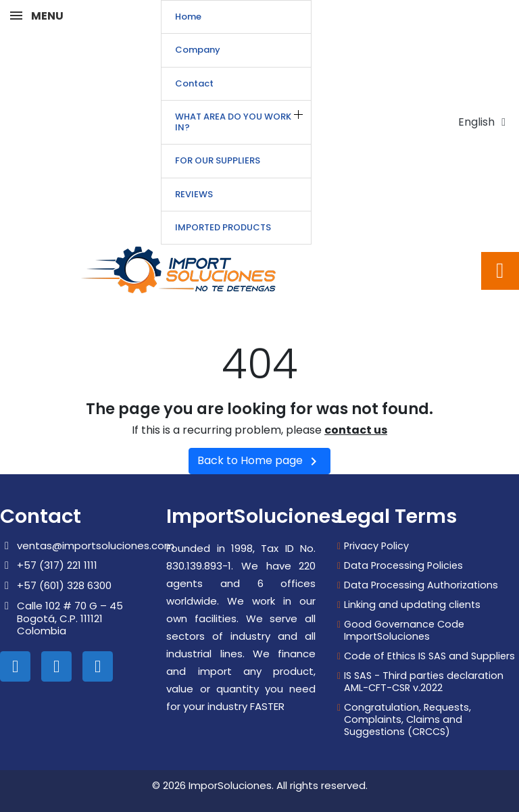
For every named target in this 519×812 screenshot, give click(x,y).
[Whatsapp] (98, 666)
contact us (356, 430)
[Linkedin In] (15, 666)
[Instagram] (56, 666)
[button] (500, 271)
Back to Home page (259, 461)
